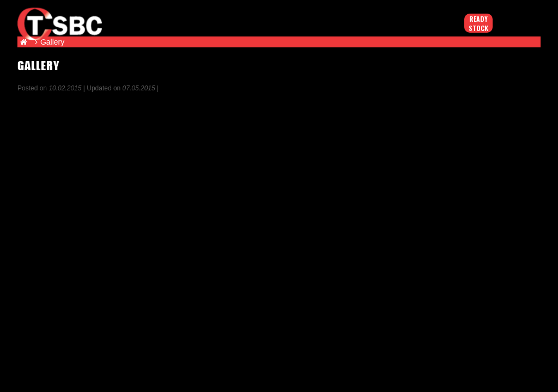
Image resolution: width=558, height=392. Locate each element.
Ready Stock (478, 23)
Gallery (52, 42)
